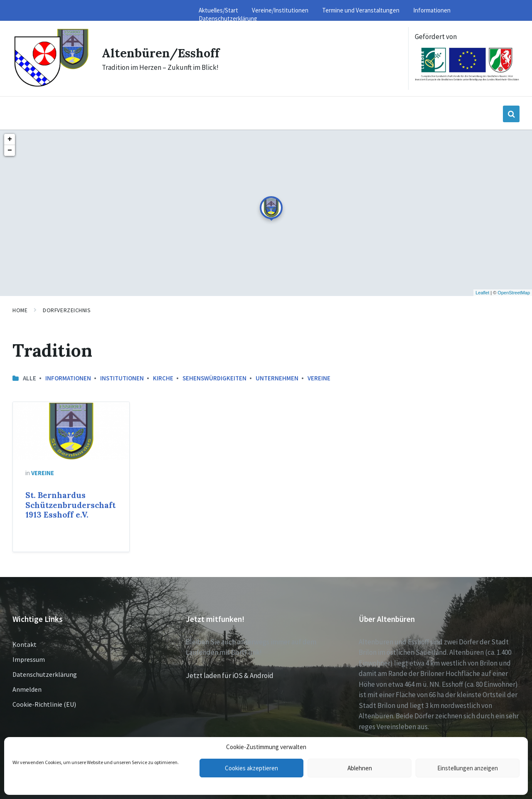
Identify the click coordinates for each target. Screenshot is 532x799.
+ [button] (10, 139)
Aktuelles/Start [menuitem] (218, 10)
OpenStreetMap (514, 293)
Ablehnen (360, 768)
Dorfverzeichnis (67, 310)
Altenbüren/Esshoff (163, 53)
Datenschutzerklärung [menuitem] (228, 18)
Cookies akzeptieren (251, 768)
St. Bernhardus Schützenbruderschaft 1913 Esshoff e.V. (70, 505)
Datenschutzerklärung (45, 674)
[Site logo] (51, 86)
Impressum (29, 659)
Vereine (319, 378)
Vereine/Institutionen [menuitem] (280, 10)
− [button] (10, 150)
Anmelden (27, 689)
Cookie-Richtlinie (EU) (44, 704)
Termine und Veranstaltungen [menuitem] (361, 10)
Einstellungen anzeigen (468, 768)
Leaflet (482, 293)
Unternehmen (277, 378)
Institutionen (122, 378)
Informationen (68, 378)
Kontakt (25, 644)
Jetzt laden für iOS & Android (230, 676)
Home (20, 310)
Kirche (163, 378)
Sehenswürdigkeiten (214, 378)
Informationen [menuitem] (432, 10)
